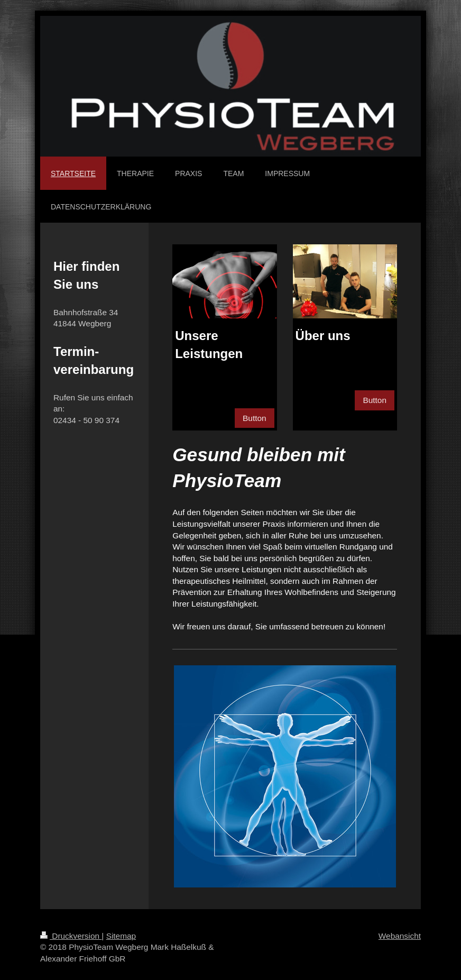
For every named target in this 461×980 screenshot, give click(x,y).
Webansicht (400, 936)
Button (255, 418)
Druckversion (71, 936)
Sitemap (121, 936)
